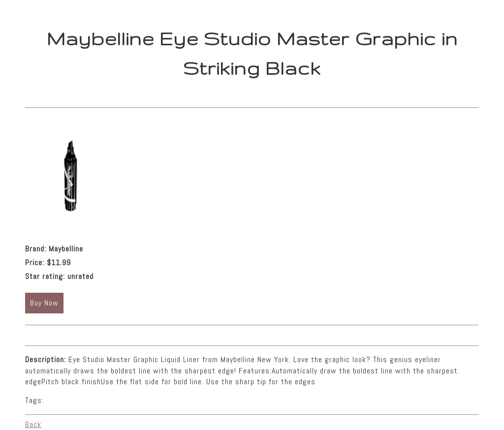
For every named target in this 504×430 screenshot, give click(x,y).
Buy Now (44, 303)
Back (33, 424)
